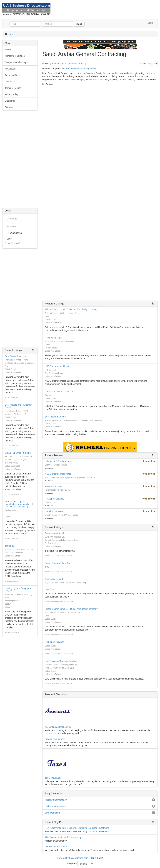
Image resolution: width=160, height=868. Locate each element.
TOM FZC (10, 546)
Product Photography (55, 739)
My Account (10, 69)
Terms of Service (13, 88)
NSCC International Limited (58, 366)
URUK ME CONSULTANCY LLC (61, 392)
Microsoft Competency (56, 800)
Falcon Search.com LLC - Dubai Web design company (71, 309)
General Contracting (76, 64)
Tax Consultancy (53, 778)
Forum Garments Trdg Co (57, 563)
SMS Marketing (52, 813)
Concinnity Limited (54, 579)
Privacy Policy (12, 94)
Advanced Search (14, 75)
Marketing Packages (15, 56)
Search (79, 24)
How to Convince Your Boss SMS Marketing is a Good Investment (77, 828)
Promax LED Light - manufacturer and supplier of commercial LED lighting (19, 504)
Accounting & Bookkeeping (58, 727)
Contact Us (10, 82)
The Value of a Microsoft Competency (63, 837)
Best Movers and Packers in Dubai (18, 406)
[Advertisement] (20, 161)
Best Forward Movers (15, 356)
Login (150, 23)
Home (10, 34)
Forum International (54, 533)
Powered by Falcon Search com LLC (75, 858)
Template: (72, 864)
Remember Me (15, 233)
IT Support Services (54, 499)
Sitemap (9, 107)
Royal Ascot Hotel (54, 338)
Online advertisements (56, 806)
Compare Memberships (16, 62)
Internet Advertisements (56, 847)
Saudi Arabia (58, 64)
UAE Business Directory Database (61, 661)
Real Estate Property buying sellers (79, 69)
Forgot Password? (12, 243)
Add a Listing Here (149, 64)
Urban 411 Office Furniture (18, 453)
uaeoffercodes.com (54, 511)
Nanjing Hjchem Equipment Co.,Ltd (18, 589)
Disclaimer (10, 101)
